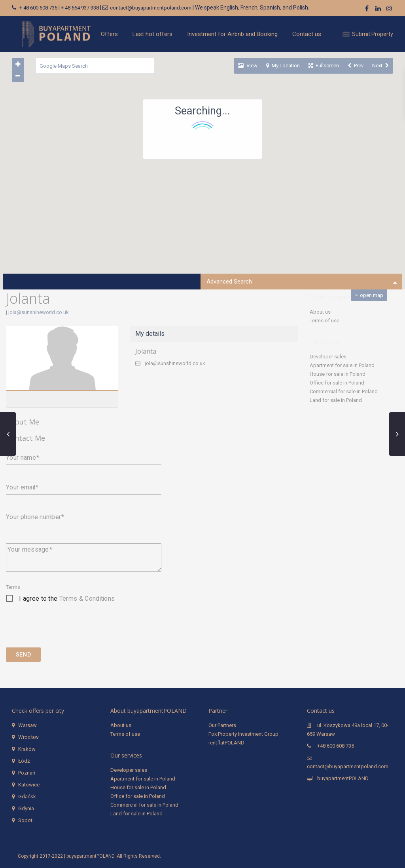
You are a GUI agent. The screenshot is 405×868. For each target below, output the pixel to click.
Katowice (29, 785)
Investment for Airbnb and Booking (232, 34)
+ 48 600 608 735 (38, 8)
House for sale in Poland (338, 374)
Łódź (24, 761)
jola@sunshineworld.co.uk (39, 312)
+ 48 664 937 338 (80, 8)
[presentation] (66, 631)
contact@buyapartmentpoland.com (151, 8)
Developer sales (328, 357)
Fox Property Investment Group (243, 734)
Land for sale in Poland (336, 400)
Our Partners (222, 725)
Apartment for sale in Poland (342, 365)
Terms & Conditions (87, 599)
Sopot (25, 820)
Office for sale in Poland (337, 383)
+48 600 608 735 (336, 746)
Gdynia (26, 808)
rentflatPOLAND (226, 743)
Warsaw (27, 725)
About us (320, 312)
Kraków (27, 749)
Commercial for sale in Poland (344, 391)
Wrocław (28, 737)
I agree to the (67, 599)
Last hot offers (152, 34)
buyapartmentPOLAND (343, 778)
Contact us (307, 34)
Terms (13, 587)
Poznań (27, 773)
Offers (109, 34)
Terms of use (325, 321)
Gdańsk (27, 797)
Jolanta (146, 351)
